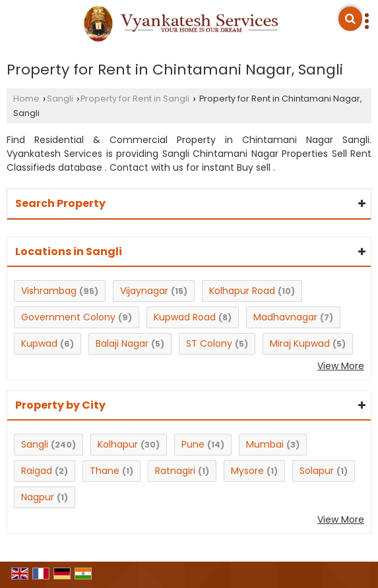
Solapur (317, 471)
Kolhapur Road (242, 291)
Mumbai (265, 444)
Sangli (60, 99)
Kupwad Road (185, 317)
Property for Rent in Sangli (135, 99)
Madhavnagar (285, 317)
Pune (193, 444)
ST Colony (209, 343)
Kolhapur (118, 444)
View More (341, 366)
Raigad (37, 471)
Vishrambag (49, 291)
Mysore (247, 471)
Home (26, 99)
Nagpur (38, 497)
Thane (105, 471)
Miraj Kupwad (300, 343)
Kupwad (39, 343)
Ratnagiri (175, 471)
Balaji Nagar (122, 343)
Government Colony (68, 317)
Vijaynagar (144, 291)
